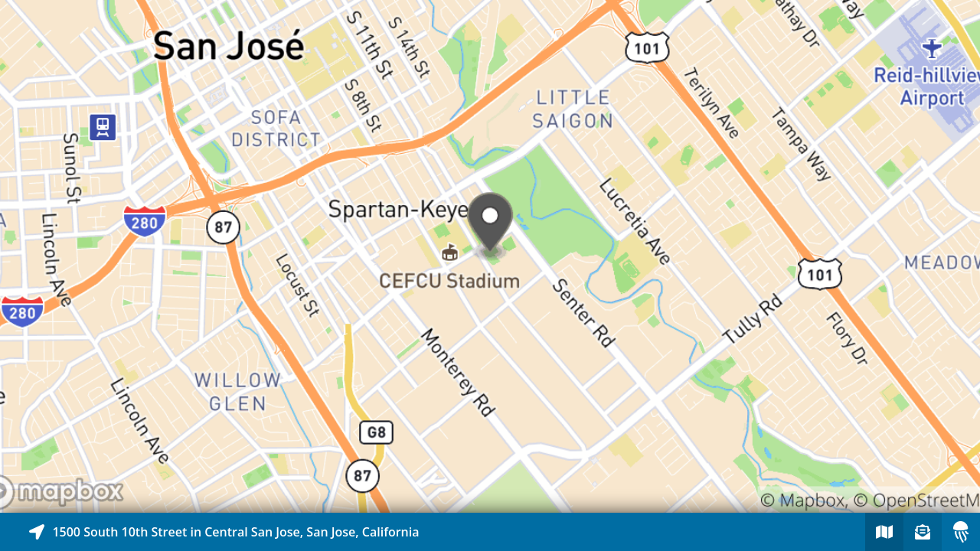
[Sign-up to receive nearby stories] (923, 532)
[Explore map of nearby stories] (490, 256)
